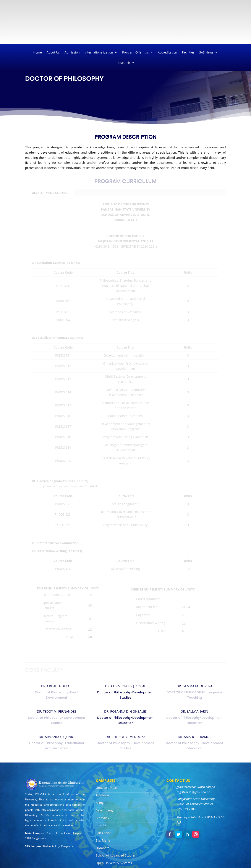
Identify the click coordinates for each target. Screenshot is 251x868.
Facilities (188, 53)
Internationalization (99, 53)
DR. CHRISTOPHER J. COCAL (126, 686)
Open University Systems (114, 863)
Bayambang (104, 810)
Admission (72, 53)
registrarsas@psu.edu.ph (193, 792)
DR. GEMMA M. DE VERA (194, 686)
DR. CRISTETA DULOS (57, 686)
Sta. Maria (103, 840)
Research (123, 63)
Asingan (102, 803)
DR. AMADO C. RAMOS (194, 737)
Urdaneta (103, 848)
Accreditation (168, 53)
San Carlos (103, 833)
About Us (53, 53)
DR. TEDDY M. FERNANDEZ (57, 711)
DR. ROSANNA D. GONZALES (125, 711)
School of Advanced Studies (116, 855)
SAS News (206, 53)
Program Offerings (135, 53)
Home (38, 53)
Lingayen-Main (106, 788)
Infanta (101, 825)
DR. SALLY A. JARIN (194, 711)
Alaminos (102, 795)
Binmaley (102, 818)
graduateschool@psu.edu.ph (196, 787)
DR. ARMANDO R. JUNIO (57, 737)
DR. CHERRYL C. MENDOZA (125, 737)
